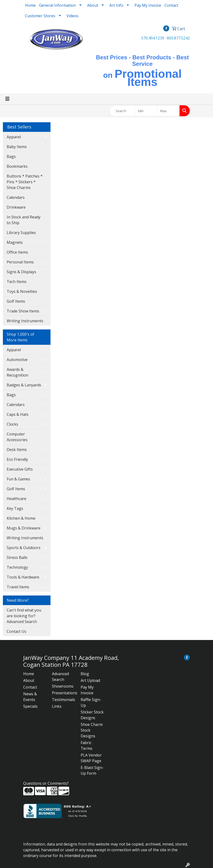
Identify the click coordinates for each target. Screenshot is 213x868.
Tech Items (17, 282)
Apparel (14, 137)
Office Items (17, 252)
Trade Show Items (23, 311)
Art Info (116, 5)
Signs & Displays (21, 272)
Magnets (15, 242)
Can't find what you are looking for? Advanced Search (24, 616)
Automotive (17, 360)
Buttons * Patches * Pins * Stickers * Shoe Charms (25, 182)
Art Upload (90, 680)
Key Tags (15, 508)
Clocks (12, 424)
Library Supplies (21, 233)
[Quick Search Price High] (168, 111)
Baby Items (17, 147)
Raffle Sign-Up (91, 702)
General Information (57, 5)
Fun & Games (18, 479)
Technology (17, 567)
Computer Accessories (17, 437)
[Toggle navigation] (7, 99)
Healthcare (17, 499)
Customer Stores (40, 16)
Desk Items (17, 450)
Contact (171, 5)
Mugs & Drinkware (24, 528)
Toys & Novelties (22, 291)
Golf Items (16, 301)
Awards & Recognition (17, 372)
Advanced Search (60, 677)
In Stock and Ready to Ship (24, 220)
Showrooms (63, 686)
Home (30, 5)
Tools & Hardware (23, 577)
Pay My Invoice (148, 5)
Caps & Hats (18, 414)
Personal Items (20, 262)
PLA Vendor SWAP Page (91, 758)
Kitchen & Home (21, 518)
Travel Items (18, 587)
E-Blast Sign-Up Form (92, 770)
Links (57, 706)
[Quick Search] (122, 111)
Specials (30, 706)
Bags (11, 156)
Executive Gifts (20, 469)
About (29, 680)
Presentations (63, 693)
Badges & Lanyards (24, 385)
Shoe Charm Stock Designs (92, 730)
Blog (85, 674)
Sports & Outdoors (24, 548)
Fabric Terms (87, 746)
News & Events (30, 697)
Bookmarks (17, 166)
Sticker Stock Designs (92, 715)
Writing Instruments (25, 321)
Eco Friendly (17, 459)
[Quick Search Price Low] (146, 111)
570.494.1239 (153, 38)
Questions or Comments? (46, 783)
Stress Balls (17, 557)
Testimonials (63, 700)
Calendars (16, 197)
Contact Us (17, 631)
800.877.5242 (178, 38)
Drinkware (16, 207)
